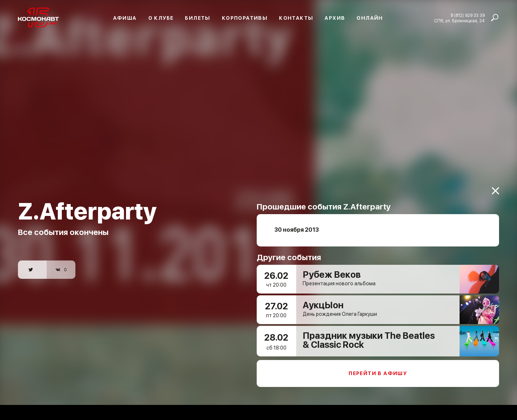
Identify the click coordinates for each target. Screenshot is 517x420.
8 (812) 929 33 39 (468, 15)
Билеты (197, 18)
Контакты (296, 18)
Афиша (125, 18)
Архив (335, 18)
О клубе (161, 18)
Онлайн (370, 18)
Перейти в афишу (378, 369)
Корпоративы (245, 18)
